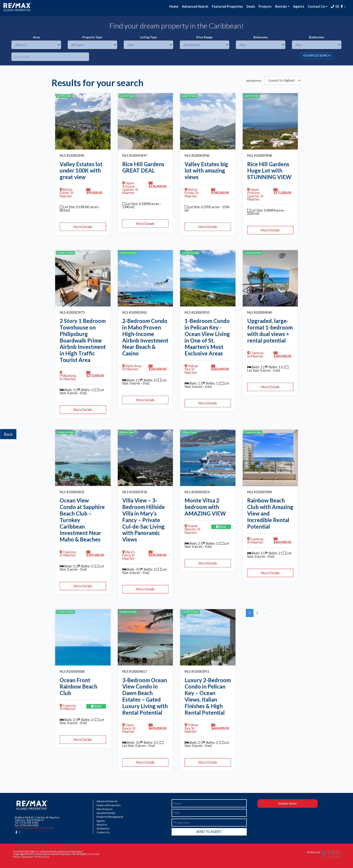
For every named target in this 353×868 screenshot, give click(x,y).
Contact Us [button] (317, 6)
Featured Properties (227, 6)
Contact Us (103, 832)
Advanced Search (195, 6)
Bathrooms (317, 37)
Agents (299, 6)
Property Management (110, 817)
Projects (265, 6)
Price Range (205, 37)
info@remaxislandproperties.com (34, 828)
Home (174, 6)
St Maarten (103, 829)
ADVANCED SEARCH (317, 56)
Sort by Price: (254, 81)
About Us (102, 825)
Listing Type (148, 37)
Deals (251, 6)
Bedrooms (261, 37)
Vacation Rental (106, 813)
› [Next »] (264, 613)
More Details (83, 227)
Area (36, 37)
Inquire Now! (287, 803)
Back (8, 434)
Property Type (92, 37)
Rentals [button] (281, 6)
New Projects (105, 809)
